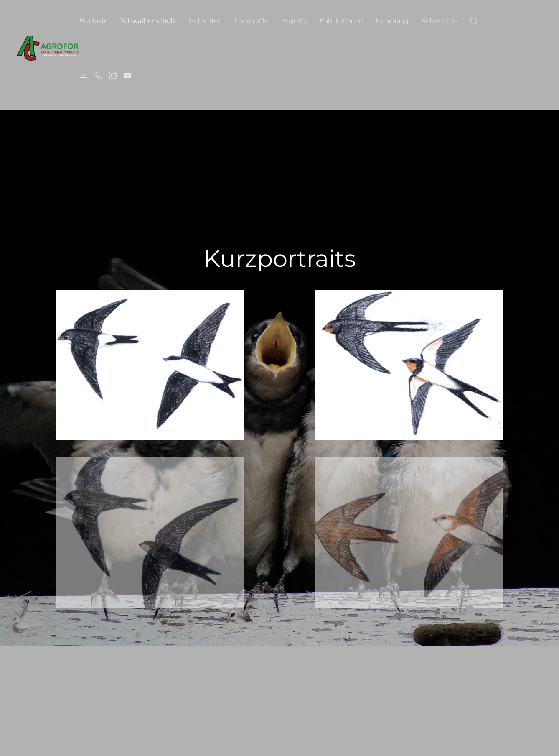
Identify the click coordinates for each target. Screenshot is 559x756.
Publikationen (341, 21)
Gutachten (205, 21)
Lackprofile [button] (252, 21)
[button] (474, 21)
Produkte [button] (94, 21)
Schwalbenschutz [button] (148, 21)
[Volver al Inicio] (48, 48)
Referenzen (439, 21)
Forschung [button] (392, 21)
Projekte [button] (294, 21)
